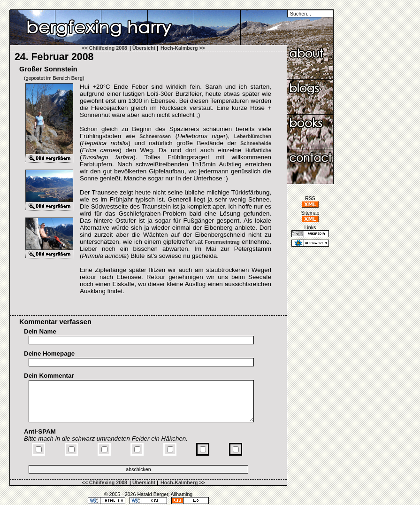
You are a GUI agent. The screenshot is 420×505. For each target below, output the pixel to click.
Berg (77, 78)
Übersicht (144, 48)
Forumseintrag (222, 242)
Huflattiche (258, 150)
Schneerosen (155, 136)
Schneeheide (256, 143)
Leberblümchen (253, 136)
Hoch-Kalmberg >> (183, 48)
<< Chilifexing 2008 (104, 48)
